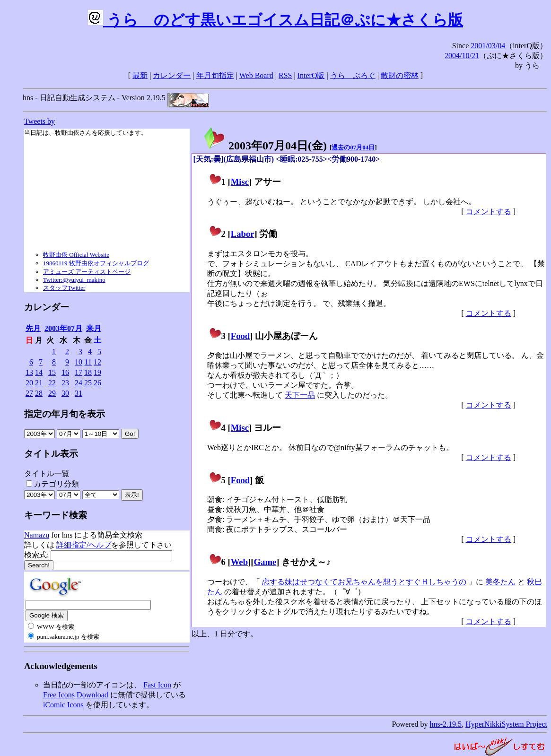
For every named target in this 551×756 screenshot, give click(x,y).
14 (39, 372)
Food (241, 336)
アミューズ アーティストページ (87, 272)
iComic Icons (63, 705)
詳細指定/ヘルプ (84, 545)
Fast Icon (157, 685)
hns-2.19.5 (446, 724)
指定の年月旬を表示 (65, 414)
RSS (285, 75)
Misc (240, 182)
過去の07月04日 (353, 147)
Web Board (256, 75)
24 (79, 383)
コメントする (489, 212)
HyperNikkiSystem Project (506, 724)
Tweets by (39, 121)
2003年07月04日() (265, 146)
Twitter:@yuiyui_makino (74, 280)
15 (52, 372)
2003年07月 (63, 328)
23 (65, 383)
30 (65, 393)
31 (79, 393)
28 (39, 393)
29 (52, 393)
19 (97, 372)
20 (29, 383)
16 (65, 372)
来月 (94, 328)
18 (88, 372)
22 (52, 383)
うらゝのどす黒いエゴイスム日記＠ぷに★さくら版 (275, 20)
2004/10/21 (462, 56)
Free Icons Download (76, 695)
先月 (33, 328)
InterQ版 (311, 75)
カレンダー (172, 75)
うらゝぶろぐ (353, 75)
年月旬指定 (215, 75)
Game (265, 562)
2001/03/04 (488, 46)
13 (29, 372)
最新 (140, 75)
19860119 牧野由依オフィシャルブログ (96, 263)
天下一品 (300, 395)
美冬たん (500, 582)
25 (88, 383)
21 (39, 383)
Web (239, 562)
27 (29, 393)
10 (79, 362)
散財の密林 (400, 75)
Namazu (37, 535)
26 (97, 383)
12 (97, 362)
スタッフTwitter (64, 288)
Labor (243, 234)
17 (79, 372)
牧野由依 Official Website (76, 255)
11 (88, 362)
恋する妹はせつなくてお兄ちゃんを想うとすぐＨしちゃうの (364, 582)
